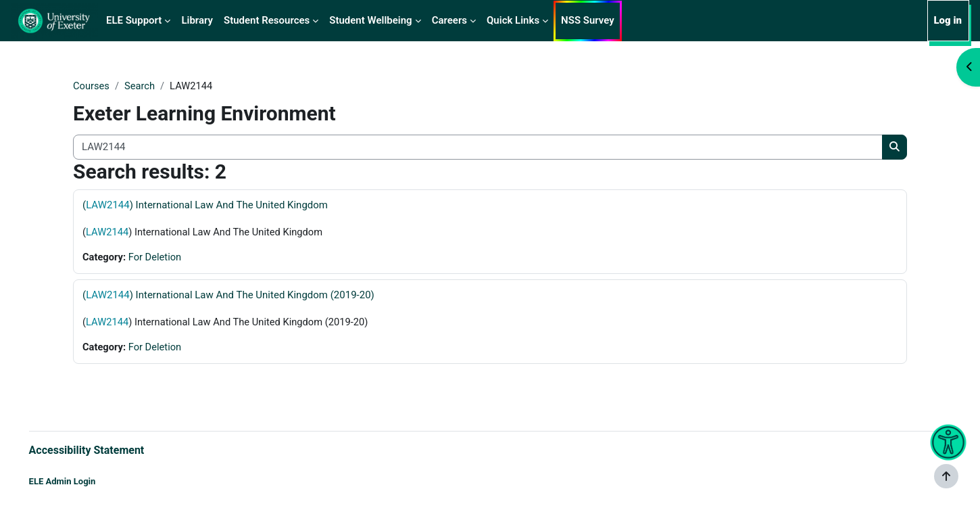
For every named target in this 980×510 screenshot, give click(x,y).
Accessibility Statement (106, 449)
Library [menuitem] (197, 20)
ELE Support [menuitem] (134, 20)
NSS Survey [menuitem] (588, 20)
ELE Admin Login (81, 481)
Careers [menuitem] (449, 20)
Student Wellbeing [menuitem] (370, 20)
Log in (948, 20)
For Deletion (156, 258)
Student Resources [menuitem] (267, 20)
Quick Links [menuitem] (513, 20)
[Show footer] (946, 476)
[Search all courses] (478, 148)
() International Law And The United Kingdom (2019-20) (228, 296)
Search (141, 86)
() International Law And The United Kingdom (205, 205)
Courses (92, 86)
